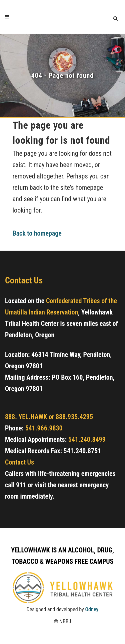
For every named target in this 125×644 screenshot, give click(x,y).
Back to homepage (37, 233)
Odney (92, 609)
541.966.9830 (44, 428)
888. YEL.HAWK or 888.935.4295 (49, 417)
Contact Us (19, 462)
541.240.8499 (87, 439)
